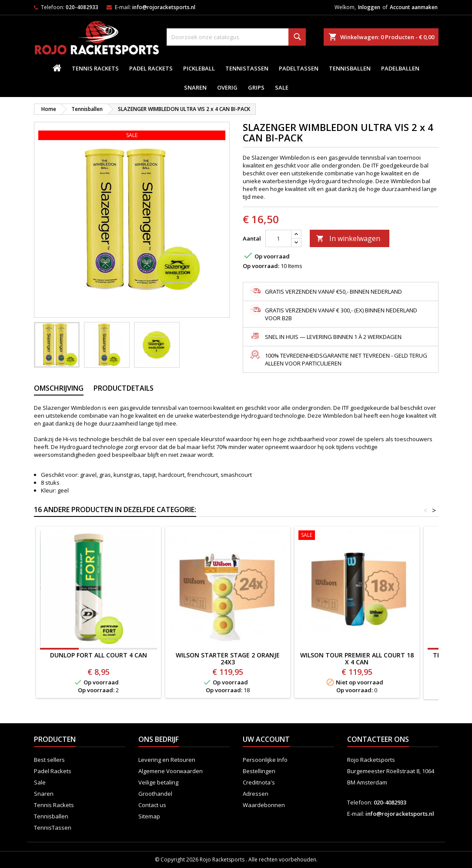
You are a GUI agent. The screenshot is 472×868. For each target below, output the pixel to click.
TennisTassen (247, 68)
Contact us (152, 805)
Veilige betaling (158, 782)
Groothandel (155, 794)
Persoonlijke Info (265, 760)
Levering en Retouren (167, 760)
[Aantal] (278, 238)
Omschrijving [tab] (59, 388)
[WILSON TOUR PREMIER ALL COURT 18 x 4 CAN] (357, 536)
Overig (227, 87)
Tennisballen (350, 68)
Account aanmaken (414, 7)
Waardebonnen (264, 805)
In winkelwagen (348, 238)
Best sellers (49, 760)
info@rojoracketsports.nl (164, 7)
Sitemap (149, 816)
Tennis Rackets (95, 68)
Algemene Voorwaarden (171, 771)
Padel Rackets (151, 68)
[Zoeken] (236, 37)
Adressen (256, 794)
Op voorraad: (261, 266)
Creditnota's (259, 782)
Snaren (195, 87)
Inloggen (369, 7)
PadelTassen (299, 68)
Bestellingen (259, 771)
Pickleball (199, 68)
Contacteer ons (378, 739)
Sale (282, 87)
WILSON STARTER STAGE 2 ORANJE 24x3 (228, 659)
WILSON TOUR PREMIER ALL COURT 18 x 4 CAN (357, 659)
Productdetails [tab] (124, 388)
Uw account (266, 739)
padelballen (400, 68)
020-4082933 (82, 7)
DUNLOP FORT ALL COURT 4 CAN (99, 655)
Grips (256, 87)
